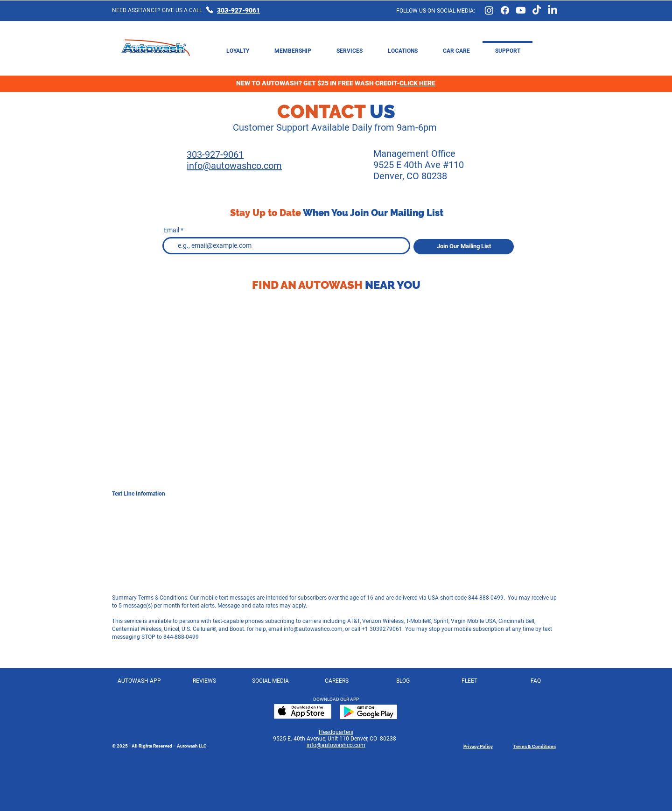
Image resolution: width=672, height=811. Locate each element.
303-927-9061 (238, 10)
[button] (456, 47)
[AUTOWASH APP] (139, 681)
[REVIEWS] (204, 681)
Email (171, 230)
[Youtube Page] (521, 10)
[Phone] (210, 10)
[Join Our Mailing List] (464, 247)
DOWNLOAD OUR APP (336, 699)
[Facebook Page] (505, 10)
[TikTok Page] (537, 10)
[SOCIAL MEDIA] (270, 681)
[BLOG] (403, 681)
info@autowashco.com (313, 629)
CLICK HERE (417, 83)
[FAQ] (535, 681)
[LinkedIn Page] (553, 10)
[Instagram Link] (489, 10)
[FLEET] (469, 681)
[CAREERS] (337, 681)
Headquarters (336, 732)
